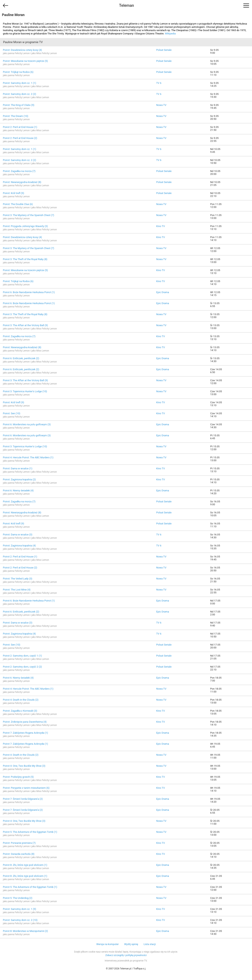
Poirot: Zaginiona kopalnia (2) (19, 479)
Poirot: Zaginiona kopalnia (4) (19, 546)
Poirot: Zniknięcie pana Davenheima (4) (25, 722)
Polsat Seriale (164, 50)
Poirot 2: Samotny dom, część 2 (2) (22, 667)
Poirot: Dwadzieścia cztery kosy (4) (22, 50)
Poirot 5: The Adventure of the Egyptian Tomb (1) (30, 832)
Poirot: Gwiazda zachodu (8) (19, 854)
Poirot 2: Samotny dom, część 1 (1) (22, 656)
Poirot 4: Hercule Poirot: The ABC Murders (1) (28, 457)
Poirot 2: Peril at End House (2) (20, 138)
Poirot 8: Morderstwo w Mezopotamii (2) (25, 931)
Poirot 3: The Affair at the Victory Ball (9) (25, 325)
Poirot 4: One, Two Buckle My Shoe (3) (24, 766)
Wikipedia (170, 34)
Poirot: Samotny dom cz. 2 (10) (20, 920)
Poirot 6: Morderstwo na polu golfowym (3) (27, 424)
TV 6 (159, 83)
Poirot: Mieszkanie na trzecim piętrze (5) (25, 61)
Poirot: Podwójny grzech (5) (18, 777)
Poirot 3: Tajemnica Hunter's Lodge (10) (25, 391)
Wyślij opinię (131, 944)
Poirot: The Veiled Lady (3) (18, 579)
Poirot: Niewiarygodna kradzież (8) (22, 182)
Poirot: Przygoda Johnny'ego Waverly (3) (25, 226)
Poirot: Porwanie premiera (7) (19, 843)
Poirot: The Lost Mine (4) (17, 590)
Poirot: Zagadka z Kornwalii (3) (20, 711)
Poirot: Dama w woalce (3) (18, 535)
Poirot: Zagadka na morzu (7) (19, 171)
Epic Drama (163, 292)
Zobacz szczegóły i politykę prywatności (126, 955)
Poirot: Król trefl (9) (14, 193)
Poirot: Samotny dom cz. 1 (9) (20, 909)
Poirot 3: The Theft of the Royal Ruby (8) (25, 259)
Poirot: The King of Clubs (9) (19, 105)
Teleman (126, 5)
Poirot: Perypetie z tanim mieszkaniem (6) (26, 788)
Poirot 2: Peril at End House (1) (20, 127)
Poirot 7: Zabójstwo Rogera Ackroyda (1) (25, 733)
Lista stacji (150, 944)
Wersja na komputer (108, 944)
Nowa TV (161, 105)
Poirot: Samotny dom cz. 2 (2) (20, 94)
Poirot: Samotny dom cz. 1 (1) (20, 83)
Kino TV (161, 226)
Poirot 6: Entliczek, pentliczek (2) (21, 358)
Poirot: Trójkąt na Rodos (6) (18, 72)
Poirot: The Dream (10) (16, 116)
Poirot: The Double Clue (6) (18, 204)
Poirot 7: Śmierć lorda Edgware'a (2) (23, 799)
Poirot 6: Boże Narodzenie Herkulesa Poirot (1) (29, 292)
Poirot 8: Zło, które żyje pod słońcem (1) (25, 865)
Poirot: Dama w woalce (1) (18, 468)
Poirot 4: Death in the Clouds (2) (21, 700)
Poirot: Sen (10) (12, 413)
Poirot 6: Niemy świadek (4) (18, 490)
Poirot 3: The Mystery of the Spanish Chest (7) (29, 215)
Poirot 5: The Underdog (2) (18, 898)
